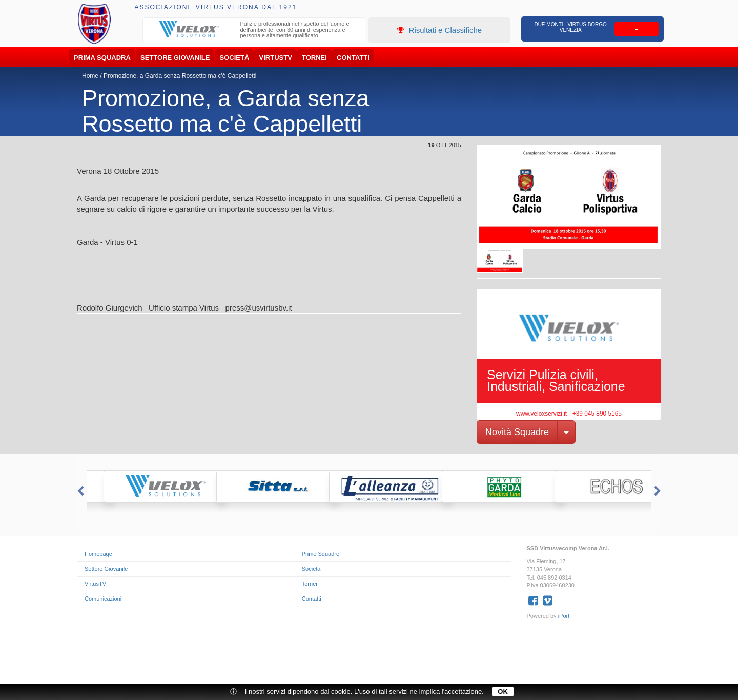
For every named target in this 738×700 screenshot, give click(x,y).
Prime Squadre (321, 554)
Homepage (98, 554)
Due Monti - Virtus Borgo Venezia (570, 27)
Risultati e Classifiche (439, 30)
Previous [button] (79, 491)
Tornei (314, 58)
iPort (564, 616)
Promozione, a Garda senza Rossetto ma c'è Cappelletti (180, 76)
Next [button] (659, 491)
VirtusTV (276, 58)
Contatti (353, 58)
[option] (254, 31)
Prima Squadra (102, 58)
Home (90, 76)
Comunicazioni (103, 599)
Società (235, 58)
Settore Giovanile (175, 58)
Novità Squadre (517, 432)
